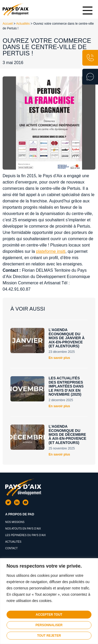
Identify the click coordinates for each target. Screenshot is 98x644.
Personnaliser (49, 625)
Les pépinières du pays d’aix (25, 535)
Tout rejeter (49, 636)
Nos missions (15, 522)
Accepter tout (49, 615)
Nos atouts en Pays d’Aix (23, 529)
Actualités (23, 24)
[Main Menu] (88, 11)
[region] (49, 601)
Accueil (8, 24)
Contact (11, 548)
